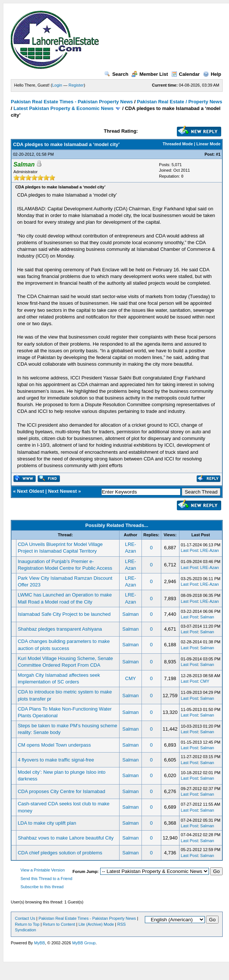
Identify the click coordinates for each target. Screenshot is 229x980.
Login (57, 85)
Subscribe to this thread (42, 887)
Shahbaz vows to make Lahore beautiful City (66, 838)
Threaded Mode (178, 144)
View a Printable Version (43, 870)
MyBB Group (84, 943)
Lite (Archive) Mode (96, 924)
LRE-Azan (210, 550)
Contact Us (25, 918)
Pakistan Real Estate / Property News (180, 102)
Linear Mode (208, 144)
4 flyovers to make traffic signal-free (56, 760)
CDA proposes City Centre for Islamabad (62, 791)
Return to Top (27, 924)
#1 (218, 154)
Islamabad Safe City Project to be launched (64, 614)
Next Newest (62, 491)
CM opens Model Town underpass (54, 745)
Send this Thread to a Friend (46, 879)
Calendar (186, 74)
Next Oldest (31, 491)
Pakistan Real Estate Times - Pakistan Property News (72, 102)
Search (116, 74)
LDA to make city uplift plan (47, 823)
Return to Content (59, 924)
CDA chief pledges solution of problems (60, 853)
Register (76, 85)
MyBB (39, 943)
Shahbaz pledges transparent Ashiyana (60, 629)
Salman (130, 614)
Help (212, 74)
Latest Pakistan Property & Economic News (63, 108)
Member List (150, 74)
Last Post (190, 550)
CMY (131, 678)
